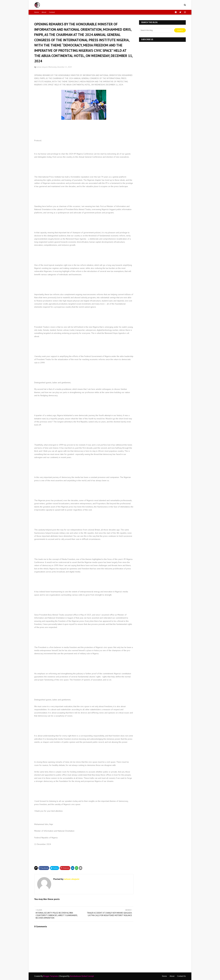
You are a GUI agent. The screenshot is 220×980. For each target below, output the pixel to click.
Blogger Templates (51, 976)
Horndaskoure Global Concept (82, 976)
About (44, 12)
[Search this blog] (156, 30)
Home (37, 12)
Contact (52, 12)
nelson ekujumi (42, 67)
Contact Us (181, 976)
